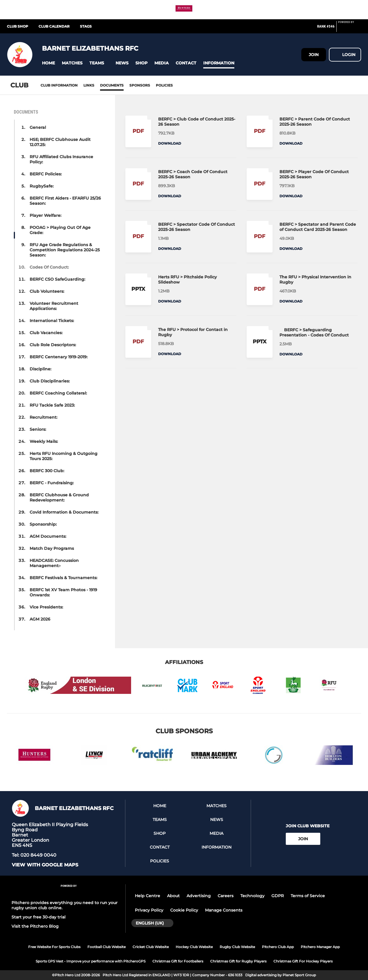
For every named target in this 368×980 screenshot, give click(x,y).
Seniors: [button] (38, 429)
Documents (112, 85)
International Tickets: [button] (52, 321)
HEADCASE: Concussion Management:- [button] (54, 563)
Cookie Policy (184, 910)
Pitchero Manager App (320, 947)
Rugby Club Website (237, 947)
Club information (59, 85)
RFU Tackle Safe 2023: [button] (52, 405)
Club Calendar (54, 26)
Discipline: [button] (40, 369)
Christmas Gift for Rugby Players (238, 961)
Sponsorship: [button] (43, 524)
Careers (226, 896)
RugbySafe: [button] (42, 186)
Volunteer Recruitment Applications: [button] (54, 306)
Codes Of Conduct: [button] (49, 267)
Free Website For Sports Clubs (54, 947)
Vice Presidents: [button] (46, 607)
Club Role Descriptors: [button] (53, 345)
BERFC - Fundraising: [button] (52, 483)
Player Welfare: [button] (45, 215)
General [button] (38, 127)
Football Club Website (107, 947)
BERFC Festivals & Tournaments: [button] (63, 578)
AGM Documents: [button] (48, 536)
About (173, 896)
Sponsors (140, 85)
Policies (164, 85)
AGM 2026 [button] (40, 619)
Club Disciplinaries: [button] (50, 381)
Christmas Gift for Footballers (178, 961)
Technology (252, 896)
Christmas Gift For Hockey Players (303, 961)
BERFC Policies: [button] (46, 174)
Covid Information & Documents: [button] (64, 512)
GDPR (278, 896)
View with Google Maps (45, 865)
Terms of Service (308, 896)
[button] (48, 63)
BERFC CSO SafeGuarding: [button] (57, 279)
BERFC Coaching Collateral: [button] (58, 393)
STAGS (86, 26)
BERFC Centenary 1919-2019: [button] (59, 357)
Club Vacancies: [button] (46, 333)
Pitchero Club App (278, 947)
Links (89, 85)
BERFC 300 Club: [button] (47, 471)
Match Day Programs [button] (52, 548)
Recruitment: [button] (43, 417)
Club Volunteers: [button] (47, 291)
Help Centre (147, 896)
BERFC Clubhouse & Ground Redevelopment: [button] (59, 497)
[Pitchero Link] (350, 29)
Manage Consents (224, 910)
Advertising (199, 896)
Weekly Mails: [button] (44, 441)
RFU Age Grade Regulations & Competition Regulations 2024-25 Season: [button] (65, 250)
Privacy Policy (149, 910)
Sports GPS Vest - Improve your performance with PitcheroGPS (91, 961)
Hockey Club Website (194, 947)
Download (170, 143)
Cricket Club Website (151, 947)
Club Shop (18, 26)
